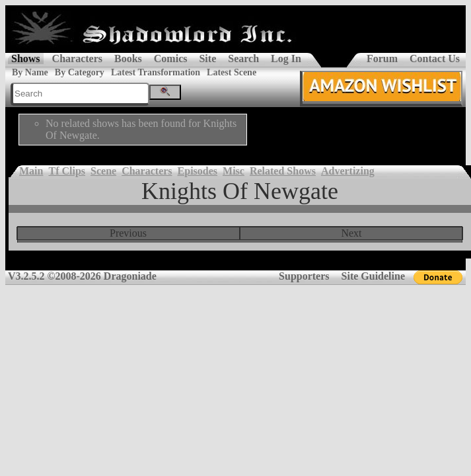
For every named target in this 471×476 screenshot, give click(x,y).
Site (207, 59)
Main (31, 171)
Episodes (198, 171)
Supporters (304, 276)
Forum (382, 59)
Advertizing (348, 171)
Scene (103, 171)
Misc (234, 171)
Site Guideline (373, 276)
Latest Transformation (156, 72)
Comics (171, 59)
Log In (286, 59)
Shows (26, 59)
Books (128, 59)
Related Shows (283, 171)
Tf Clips (67, 171)
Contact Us (435, 59)
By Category (80, 72)
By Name (30, 72)
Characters (77, 59)
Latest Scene (232, 72)
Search (243, 59)
